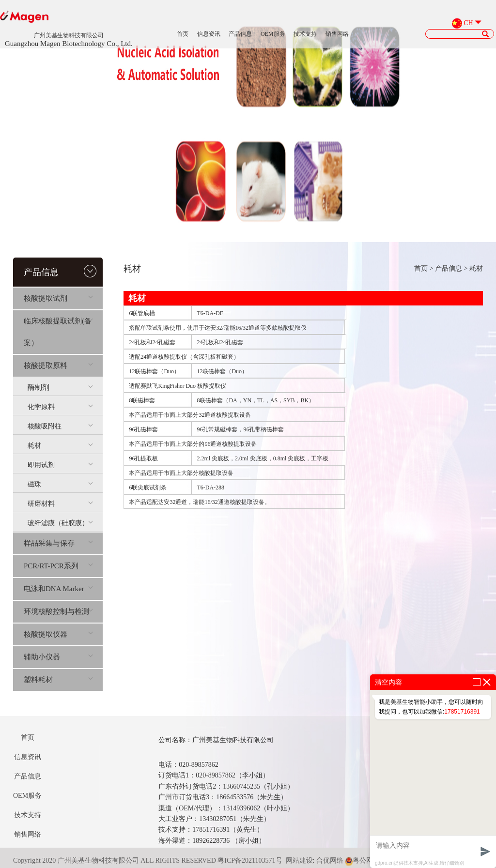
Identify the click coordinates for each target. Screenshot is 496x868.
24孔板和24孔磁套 (152, 342)
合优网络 (330, 860)
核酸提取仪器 (58, 634)
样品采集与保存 (58, 543)
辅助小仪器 (58, 657)
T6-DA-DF (210, 313)
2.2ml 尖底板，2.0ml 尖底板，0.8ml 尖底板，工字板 (263, 458)
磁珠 (60, 484)
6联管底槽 (142, 313)
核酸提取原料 (58, 365)
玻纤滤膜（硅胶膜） (60, 523)
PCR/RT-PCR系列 (58, 566)
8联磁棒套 (142, 400)
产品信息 (240, 34)
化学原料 (60, 407)
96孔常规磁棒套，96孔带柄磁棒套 (240, 429)
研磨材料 (60, 504)
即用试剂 (60, 465)
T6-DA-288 (210, 487)
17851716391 (462, 712)
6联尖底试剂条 (148, 487)
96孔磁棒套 (143, 429)
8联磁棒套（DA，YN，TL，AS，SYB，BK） (256, 400)
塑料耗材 (58, 680)
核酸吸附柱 (60, 426)
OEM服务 (273, 34)
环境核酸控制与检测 (58, 611)
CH (468, 23)
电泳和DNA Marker (58, 589)
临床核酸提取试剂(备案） (58, 332)
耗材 (60, 446)
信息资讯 (209, 34)
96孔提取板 (143, 458)
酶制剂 (60, 387)
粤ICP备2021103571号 (250, 860)
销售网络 (337, 34)
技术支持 (305, 34)
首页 (183, 34)
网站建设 (299, 860)
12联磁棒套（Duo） (154, 371)
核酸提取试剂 (58, 298)
